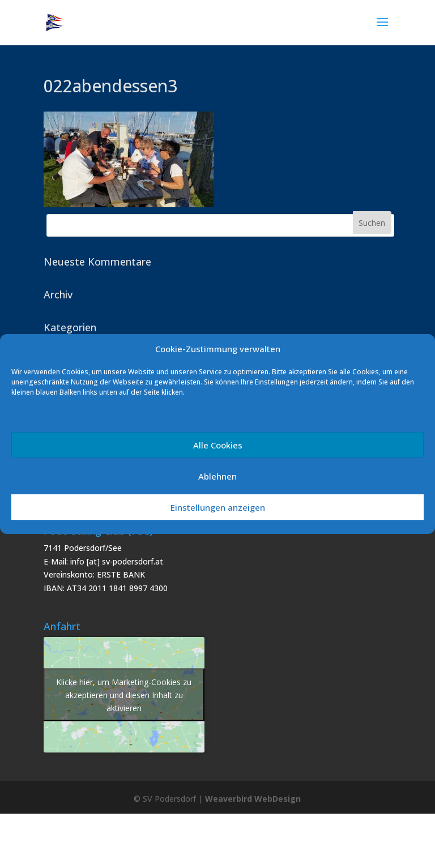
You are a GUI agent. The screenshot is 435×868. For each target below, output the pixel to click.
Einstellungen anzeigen (218, 507)
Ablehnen (217, 476)
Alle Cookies (218, 445)
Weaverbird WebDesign (253, 799)
